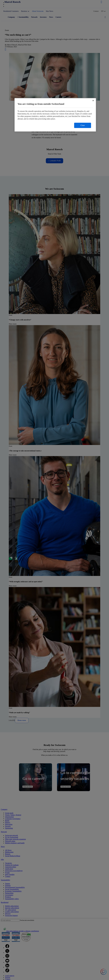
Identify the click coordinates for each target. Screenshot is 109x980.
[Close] (93, 101)
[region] (55, 115)
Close (83, 125)
